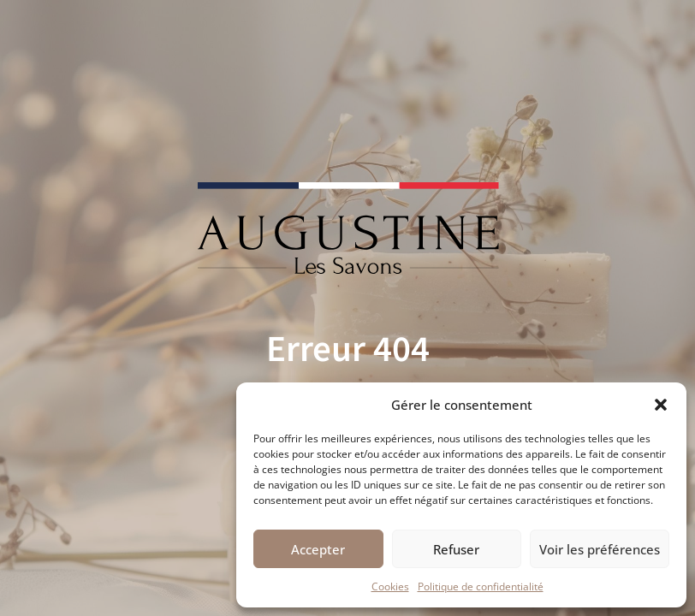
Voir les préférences (600, 549)
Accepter (318, 549)
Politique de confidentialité (481, 586)
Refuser (456, 549)
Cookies (390, 586)
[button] (661, 405)
